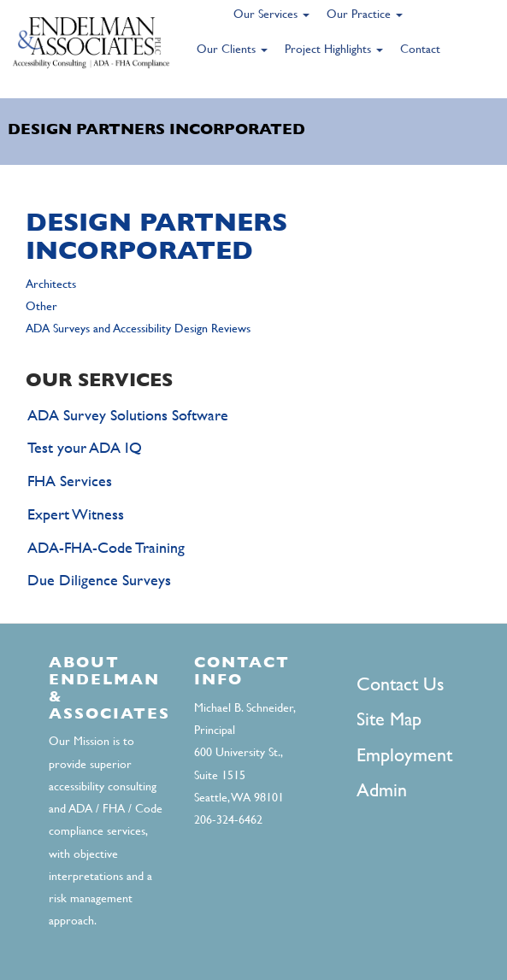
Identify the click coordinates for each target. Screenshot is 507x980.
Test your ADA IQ (85, 447)
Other (41, 306)
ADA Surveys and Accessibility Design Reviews (138, 328)
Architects (51, 284)
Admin (382, 790)
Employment (404, 755)
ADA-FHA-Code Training (106, 547)
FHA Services (70, 481)
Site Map (389, 719)
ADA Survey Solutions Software (128, 415)
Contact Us (400, 684)
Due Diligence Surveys (99, 580)
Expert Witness (76, 514)
